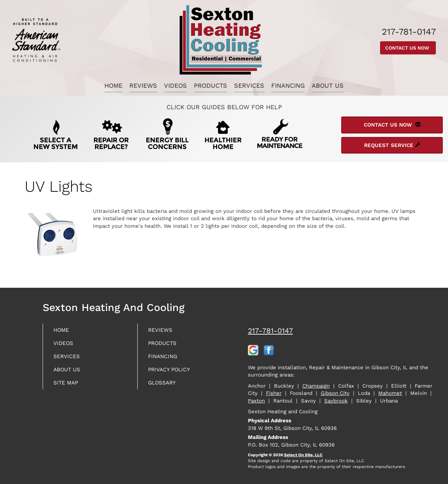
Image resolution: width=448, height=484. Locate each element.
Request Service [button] (392, 145)
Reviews (143, 85)
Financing (288, 85)
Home (113, 85)
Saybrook (336, 401)
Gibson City (335, 393)
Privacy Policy (172, 373)
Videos (175, 85)
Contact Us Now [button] (408, 48)
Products (210, 85)
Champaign (316, 386)
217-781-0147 (270, 331)
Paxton (256, 401)
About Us (328, 85)
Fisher (274, 393)
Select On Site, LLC (303, 455)
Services (249, 85)
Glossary (165, 387)
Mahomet (390, 393)
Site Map (68, 387)
